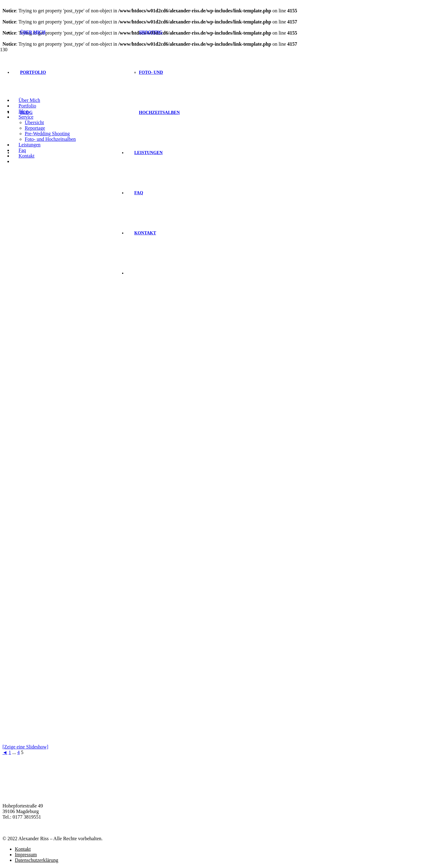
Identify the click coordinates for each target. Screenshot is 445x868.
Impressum (26, 855)
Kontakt (23, 849)
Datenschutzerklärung (36, 860)
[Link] (84, 92)
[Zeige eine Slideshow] (25, 747)
